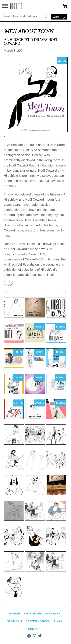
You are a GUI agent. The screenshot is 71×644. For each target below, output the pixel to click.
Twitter (40, 636)
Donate (15, 614)
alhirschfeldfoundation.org (16, 6)
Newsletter (33, 614)
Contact (35, 629)
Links (58, 621)
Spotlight (15, 621)
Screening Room (38, 621)
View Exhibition (10, 283)
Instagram (35, 636)
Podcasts (53, 614)
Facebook (29, 636)
